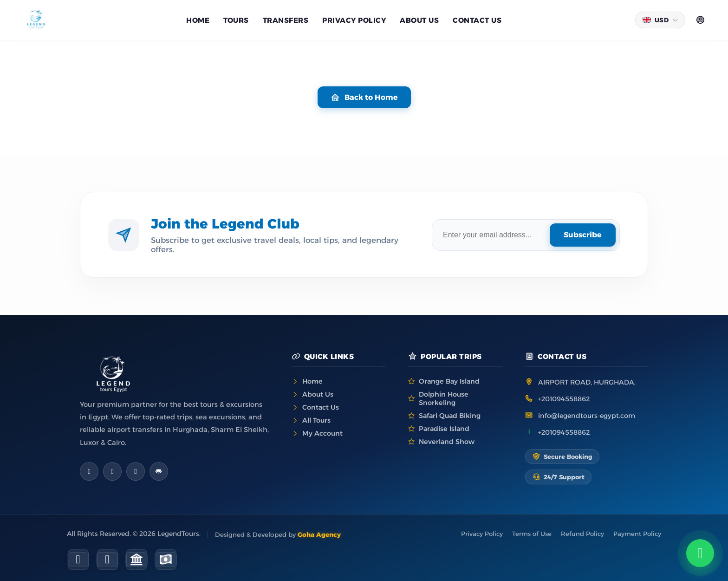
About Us (318, 394)
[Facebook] (89, 471)
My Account (322, 433)
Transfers (286, 20)
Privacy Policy (354, 20)
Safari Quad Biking (450, 416)
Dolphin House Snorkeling (444, 398)
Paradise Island (444, 429)
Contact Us (477, 20)
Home (198, 20)
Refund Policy (582, 534)
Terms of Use (532, 534)
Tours (236, 20)
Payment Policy (637, 534)
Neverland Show (447, 442)
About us (419, 20)
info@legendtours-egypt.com (587, 416)
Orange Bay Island (449, 381)
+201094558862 (564, 399)
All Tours (316, 420)
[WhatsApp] (136, 471)
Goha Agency (319, 535)
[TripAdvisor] (159, 471)
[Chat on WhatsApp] (700, 553)
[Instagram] (112, 471)
